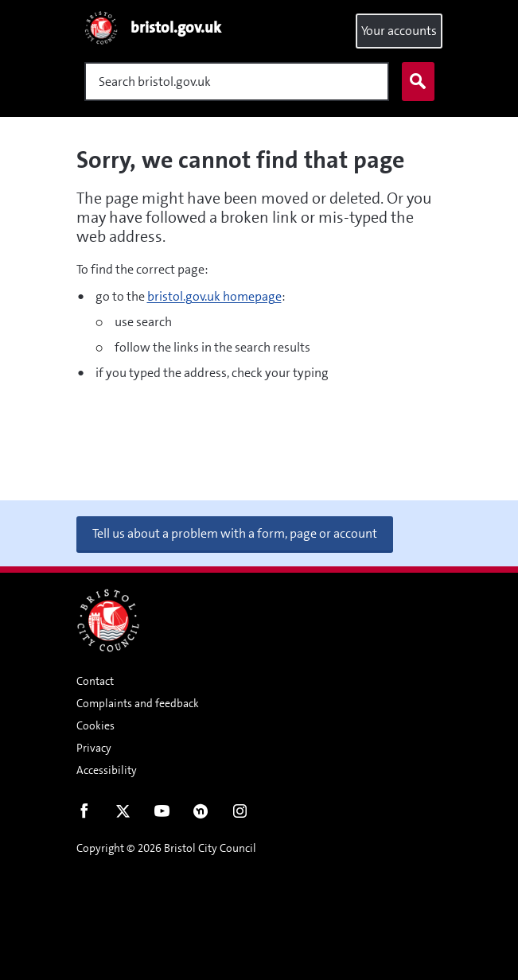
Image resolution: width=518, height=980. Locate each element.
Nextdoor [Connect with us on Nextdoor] (201, 815)
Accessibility (107, 770)
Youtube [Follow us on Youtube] (162, 815)
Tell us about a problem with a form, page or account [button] (235, 533)
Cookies (95, 725)
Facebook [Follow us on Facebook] (84, 815)
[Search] (237, 82)
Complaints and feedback (138, 703)
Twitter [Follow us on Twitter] (123, 815)
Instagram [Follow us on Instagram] (240, 815)
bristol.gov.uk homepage (214, 296)
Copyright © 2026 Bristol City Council (166, 848)
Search (415, 82)
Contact (95, 681)
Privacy (94, 748)
